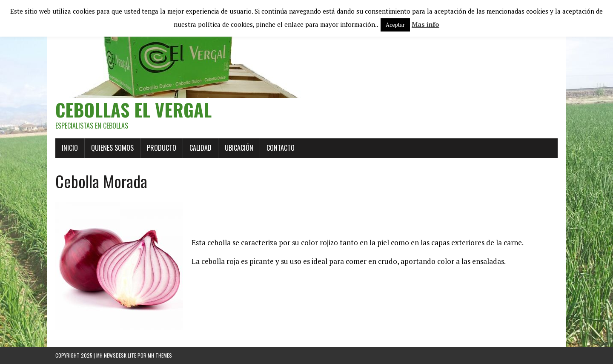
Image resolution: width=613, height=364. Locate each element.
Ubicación (239, 148)
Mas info (425, 24)
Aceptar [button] (395, 25)
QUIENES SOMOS (112, 148)
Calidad (201, 148)
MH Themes (160, 355)
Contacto (281, 148)
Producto (162, 148)
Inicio (70, 148)
